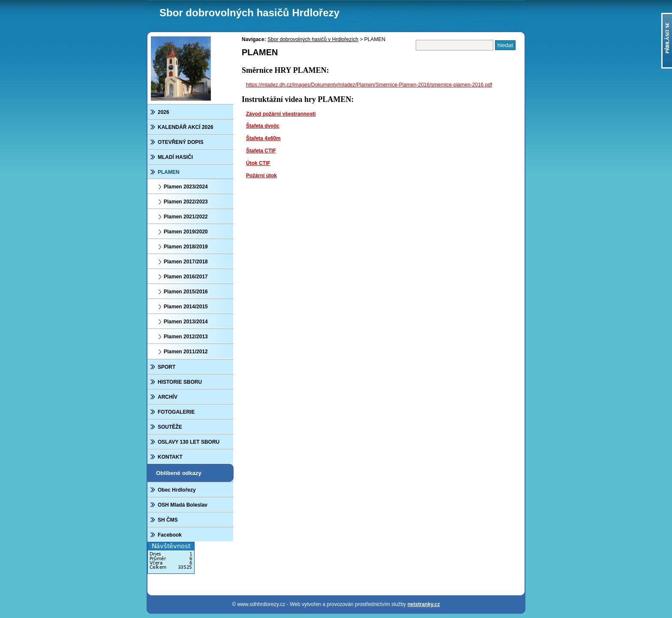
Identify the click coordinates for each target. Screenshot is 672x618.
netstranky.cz (424, 604)
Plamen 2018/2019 (186, 247)
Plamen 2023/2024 (186, 187)
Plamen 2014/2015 (186, 307)
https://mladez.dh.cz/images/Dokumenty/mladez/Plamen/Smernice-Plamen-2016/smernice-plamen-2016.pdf (369, 85)
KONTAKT (170, 457)
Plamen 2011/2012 (186, 352)
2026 (163, 112)
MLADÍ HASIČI (175, 157)
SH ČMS (168, 520)
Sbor (249, 13)
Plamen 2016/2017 (186, 277)
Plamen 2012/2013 (186, 337)
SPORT (166, 367)
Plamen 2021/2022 (186, 217)
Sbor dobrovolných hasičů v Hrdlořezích (313, 39)
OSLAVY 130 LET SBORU (189, 442)
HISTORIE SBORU (180, 382)
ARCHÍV (168, 397)
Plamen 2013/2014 (186, 322)
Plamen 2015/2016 (186, 292)
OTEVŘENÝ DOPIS (181, 142)
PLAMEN (169, 172)
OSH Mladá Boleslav (183, 505)
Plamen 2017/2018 (186, 262)
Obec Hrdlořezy (177, 490)
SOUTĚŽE (170, 427)
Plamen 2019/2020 (186, 232)
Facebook (170, 535)
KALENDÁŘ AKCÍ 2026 (186, 127)
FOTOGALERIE (176, 412)
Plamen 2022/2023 (186, 202)
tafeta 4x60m (265, 138)
